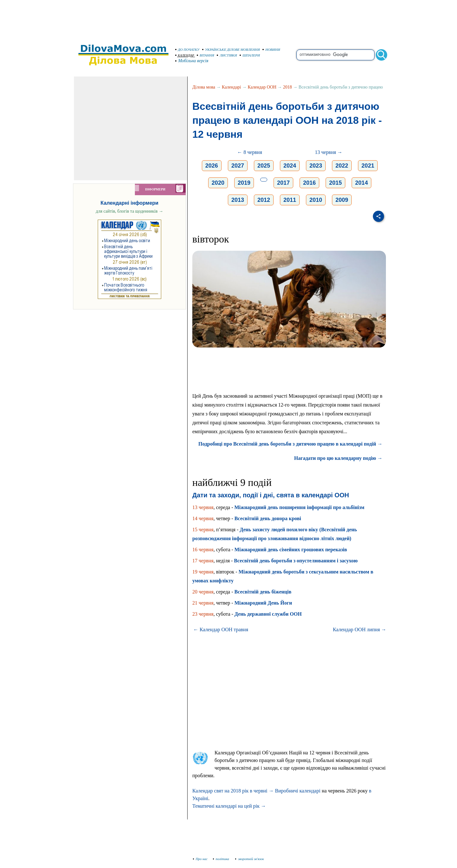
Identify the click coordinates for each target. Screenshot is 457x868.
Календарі (231, 87)
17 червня (203, 561)
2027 (238, 166)
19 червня (203, 572)
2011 (290, 200)
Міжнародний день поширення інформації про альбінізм (299, 507)
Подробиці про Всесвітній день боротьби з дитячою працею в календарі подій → (290, 444)
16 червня (203, 550)
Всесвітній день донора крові (268, 518)
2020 (218, 183)
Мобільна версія (192, 61)
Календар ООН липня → (360, 629)
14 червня (203, 518)
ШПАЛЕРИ (250, 55)
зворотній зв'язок (250, 859)
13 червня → (329, 152)
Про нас (200, 859)
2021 (368, 166)
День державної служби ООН (268, 614)
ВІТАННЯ (205, 55)
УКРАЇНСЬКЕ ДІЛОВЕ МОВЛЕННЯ (231, 50)
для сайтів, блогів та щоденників (129, 211)
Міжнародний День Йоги (263, 603)
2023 (316, 166)
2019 (244, 183)
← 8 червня (250, 152)
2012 (264, 200)
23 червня (203, 614)
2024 (290, 166)
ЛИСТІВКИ (227, 55)
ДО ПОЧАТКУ (187, 50)
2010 (316, 200)
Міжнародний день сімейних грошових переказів (291, 550)
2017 (283, 183)
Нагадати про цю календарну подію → (338, 458)
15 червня (203, 530)
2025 (264, 166)
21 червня (203, 603)
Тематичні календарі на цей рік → (229, 806)
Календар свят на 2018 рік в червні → (233, 791)
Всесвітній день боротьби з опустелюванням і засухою (296, 561)
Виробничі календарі (298, 791)
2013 (238, 200)
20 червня (203, 592)
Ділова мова (204, 87)
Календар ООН (262, 87)
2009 (342, 200)
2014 (361, 183)
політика (222, 859)
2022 (342, 166)
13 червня (203, 507)
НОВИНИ (271, 50)
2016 (309, 183)
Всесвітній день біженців (263, 592)
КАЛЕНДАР (185, 55)
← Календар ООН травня (221, 629)
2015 (335, 183)
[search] (335, 55)
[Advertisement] (228, 19)
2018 (288, 87)
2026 (212, 166)
